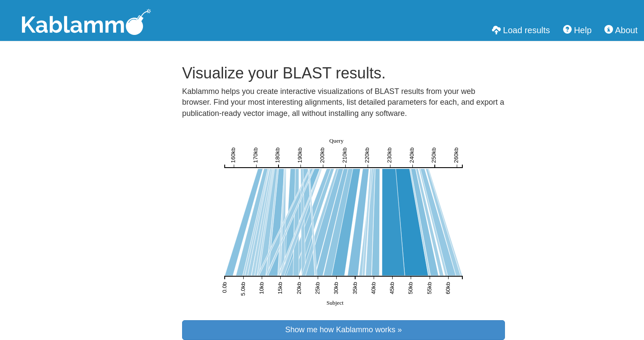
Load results (521, 30)
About (621, 30)
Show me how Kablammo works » (343, 330)
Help (577, 30)
